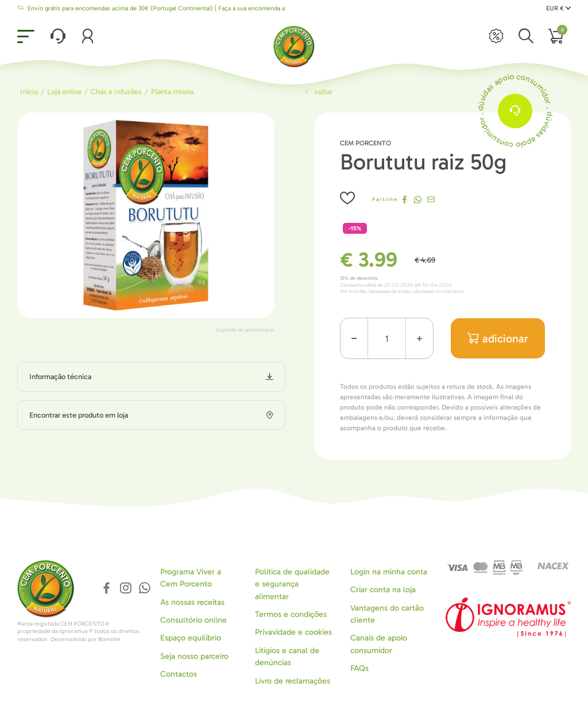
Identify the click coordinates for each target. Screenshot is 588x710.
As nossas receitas (192, 602)
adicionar (498, 339)
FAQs (359, 668)
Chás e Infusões (116, 92)
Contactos (179, 674)
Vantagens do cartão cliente (387, 614)
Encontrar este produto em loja (79, 415)
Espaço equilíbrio (191, 638)
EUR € (558, 8)
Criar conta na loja (383, 590)
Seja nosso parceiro (194, 656)
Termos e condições (291, 614)
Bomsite (109, 639)
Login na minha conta (389, 572)
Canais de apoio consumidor (379, 644)
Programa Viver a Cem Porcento (191, 578)
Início (29, 92)
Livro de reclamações (293, 681)
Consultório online (194, 620)
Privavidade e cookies (293, 632)
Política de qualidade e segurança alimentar (292, 584)
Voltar (318, 92)
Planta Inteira (172, 92)
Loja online (64, 92)
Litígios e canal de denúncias (287, 657)
